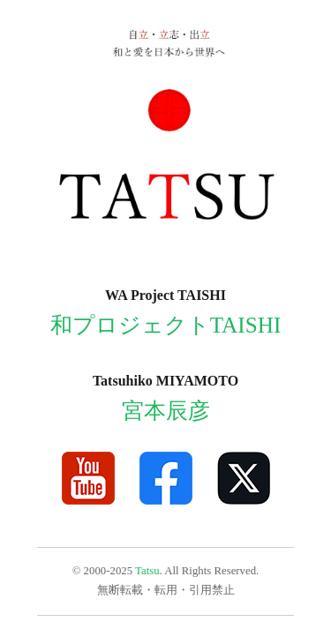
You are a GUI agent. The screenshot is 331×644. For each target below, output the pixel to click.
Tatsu (147, 571)
